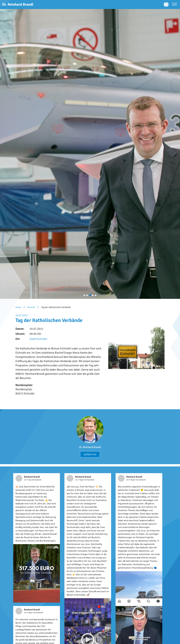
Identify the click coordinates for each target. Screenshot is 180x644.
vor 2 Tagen (80, 480)
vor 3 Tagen (131, 480)
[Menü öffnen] (174, 5)
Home (18, 307)
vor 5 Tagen (29, 613)
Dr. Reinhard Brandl (90, 447)
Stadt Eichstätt (38, 339)
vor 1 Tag (28, 480)
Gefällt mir (90, 454)
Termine (31, 307)
